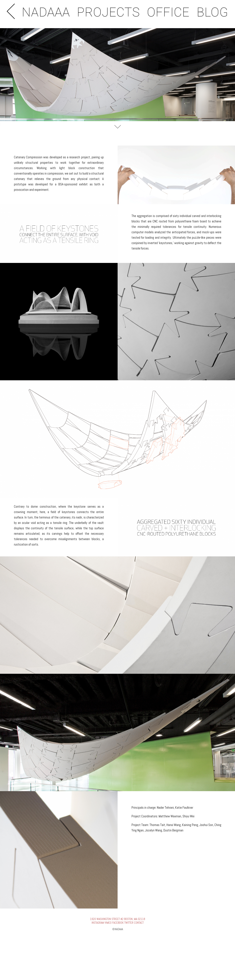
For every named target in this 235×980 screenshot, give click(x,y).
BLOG (212, 12)
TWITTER (129, 923)
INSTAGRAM (98, 923)
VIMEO (108, 923)
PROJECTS (108, 12)
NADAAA (46, 12)
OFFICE (168, 12)
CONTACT (139, 923)
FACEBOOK (118, 923)
